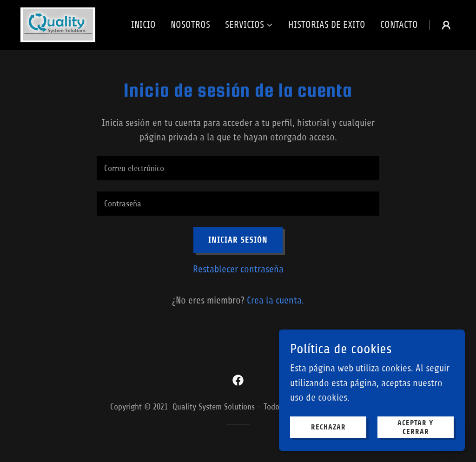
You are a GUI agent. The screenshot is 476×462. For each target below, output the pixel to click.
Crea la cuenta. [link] (275, 300)
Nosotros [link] (190, 25)
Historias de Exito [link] (327, 25)
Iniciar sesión (238, 240)
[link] (58, 24)
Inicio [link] (143, 25)
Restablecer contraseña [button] (238, 269)
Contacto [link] (399, 25)
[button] (249, 25)
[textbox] (238, 168)
